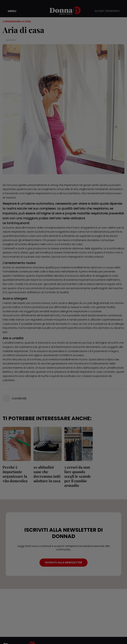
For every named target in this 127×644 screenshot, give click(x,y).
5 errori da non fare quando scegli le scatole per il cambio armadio (78, 476)
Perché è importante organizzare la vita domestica (15, 474)
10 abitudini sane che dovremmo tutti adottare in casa (47, 474)
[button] (10, 11)
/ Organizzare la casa (17, 21)
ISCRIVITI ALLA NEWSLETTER (63, 562)
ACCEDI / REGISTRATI (107, 11)
